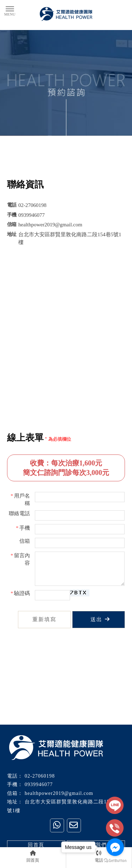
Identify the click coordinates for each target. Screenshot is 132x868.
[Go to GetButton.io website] (115, 861)
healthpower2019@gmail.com (59, 793)
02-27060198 (40, 776)
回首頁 (36, 845)
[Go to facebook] (115, 847)
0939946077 (39, 784)
